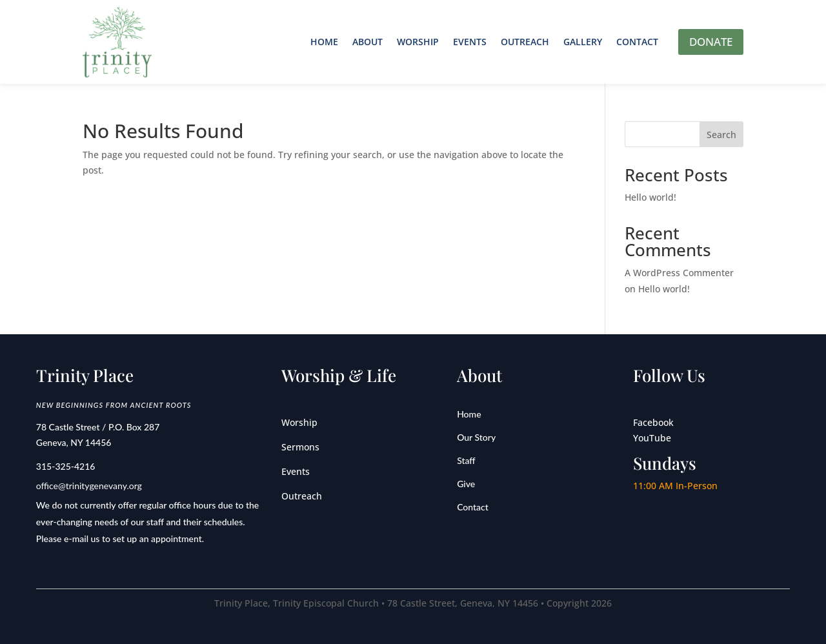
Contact (637, 42)
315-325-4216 (66, 466)
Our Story (476, 437)
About (368, 42)
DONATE (711, 42)
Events (470, 42)
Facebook (653, 422)
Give (466, 484)
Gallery (583, 42)
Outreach (525, 42)
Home (324, 42)
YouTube (652, 438)
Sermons (300, 447)
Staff (466, 460)
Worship (418, 42)
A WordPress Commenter (679, 273)
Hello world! (650, 197)
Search (721, 135)
